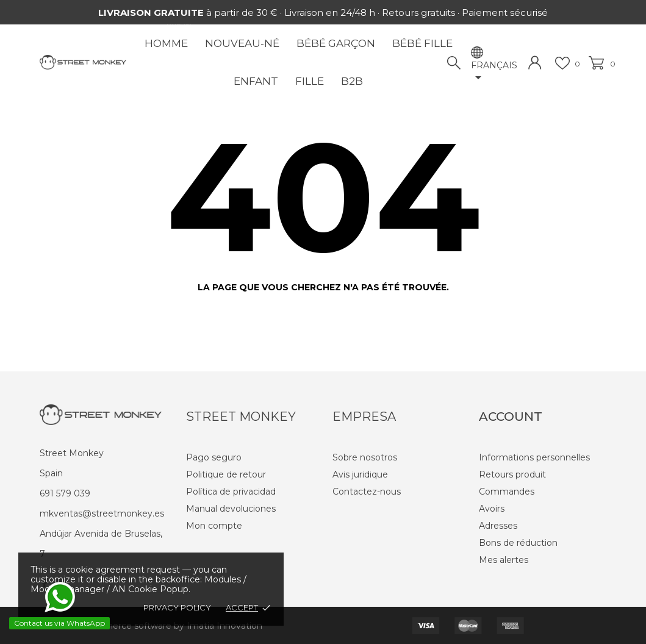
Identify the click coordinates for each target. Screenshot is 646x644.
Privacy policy (177, 607)
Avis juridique (360, 474)
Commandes (507, 492)
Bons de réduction (518, 543)
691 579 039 (65, 493)
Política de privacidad (231, 492)
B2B (352, 81)
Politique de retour (226, 474)
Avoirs (492, 509)
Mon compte (214, 526)
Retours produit (512, 474)
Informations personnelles (534, 457)
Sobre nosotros (365, 457)
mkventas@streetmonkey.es (102, 513)
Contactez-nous (367, 492)
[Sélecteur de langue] (494, 73)
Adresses (498, 526)
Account (511, 417)
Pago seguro (214, 457)
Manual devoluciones (231, 509)
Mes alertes (504, 560)
